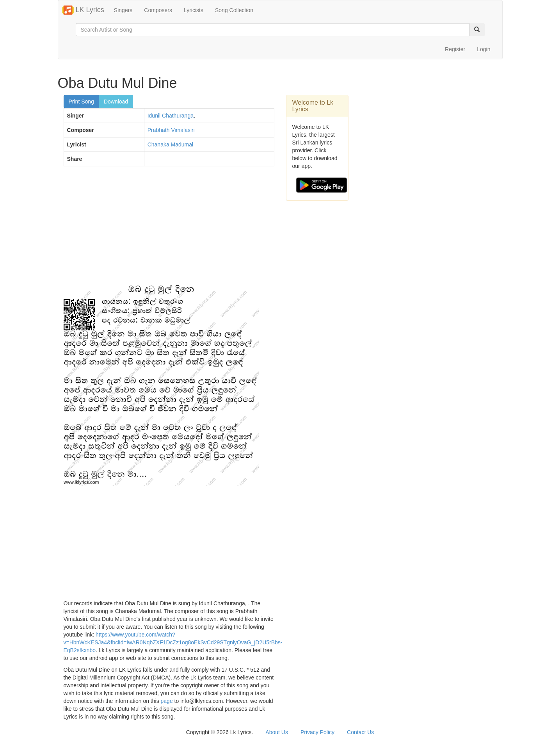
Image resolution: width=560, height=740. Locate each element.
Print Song (81, 102)
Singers (123, 10)
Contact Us (360, 732)
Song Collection (234, 10)
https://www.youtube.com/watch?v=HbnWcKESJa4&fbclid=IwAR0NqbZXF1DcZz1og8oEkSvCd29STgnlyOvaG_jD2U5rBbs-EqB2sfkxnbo (173, 642)
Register (455, 49)
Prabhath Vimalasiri (171, 130)
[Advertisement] (169, 229)
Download (116, 102)
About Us (277, 732)
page (167, 701)
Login (484, 49)
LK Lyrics (83, 10)
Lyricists (194, 10)
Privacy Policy (317, 732)
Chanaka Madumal (171, 144)
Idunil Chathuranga (171, 116)
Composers (158, 10)
